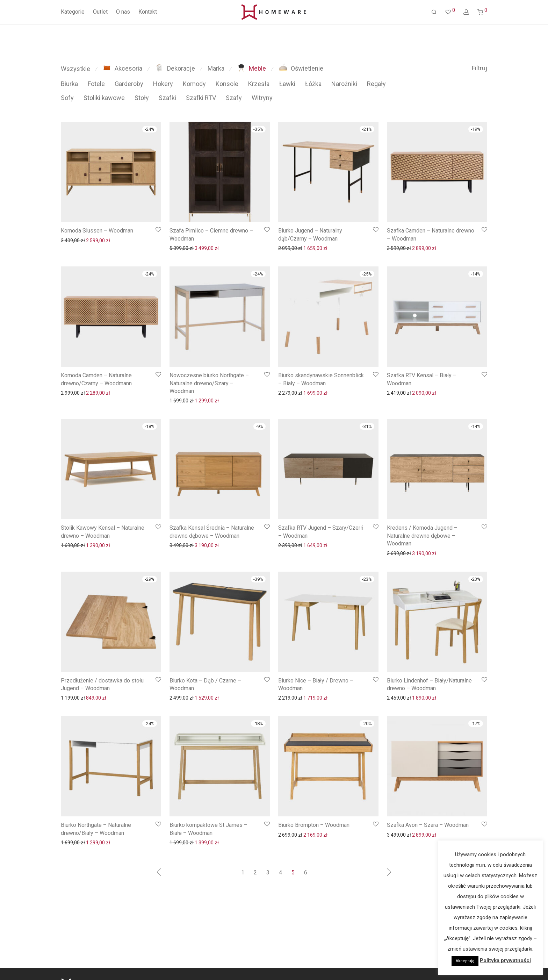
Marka (216, 68)
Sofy (67, 98)
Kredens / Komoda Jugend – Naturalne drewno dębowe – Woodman (422, 536)
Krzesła (259, 84)
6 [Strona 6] (306, 872)
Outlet (100, 12)
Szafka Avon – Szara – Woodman (428, 825)
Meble (251, 68)
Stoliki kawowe (104, 98)
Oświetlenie (301, 68)
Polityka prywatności (505, 960)
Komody (194, 84)
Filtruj (480, 68)
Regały (376, 84)
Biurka (69, 84)
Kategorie (73, 12)
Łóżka (313, 84)
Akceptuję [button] (465, 961)
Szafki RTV (201, 98)
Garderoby (129, 84)
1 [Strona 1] (243, 872)
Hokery (163, 84)
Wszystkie (75, 69)
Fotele (96, 84)
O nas (123, 12)
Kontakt (148, 12)
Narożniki (344, 84)
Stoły (142, 98)
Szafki (167, 98)
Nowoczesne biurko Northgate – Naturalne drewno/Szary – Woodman (209, 383)
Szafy (234, 98)
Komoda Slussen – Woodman (97, 231)
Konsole (227, 84)
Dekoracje (175, 68)
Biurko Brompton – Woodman (314, 825)
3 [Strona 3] (268, 872)
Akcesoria (122, 68)
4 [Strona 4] (280, 872)
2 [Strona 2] (255, 872)
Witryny (262, 98)
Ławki (287, 84)
